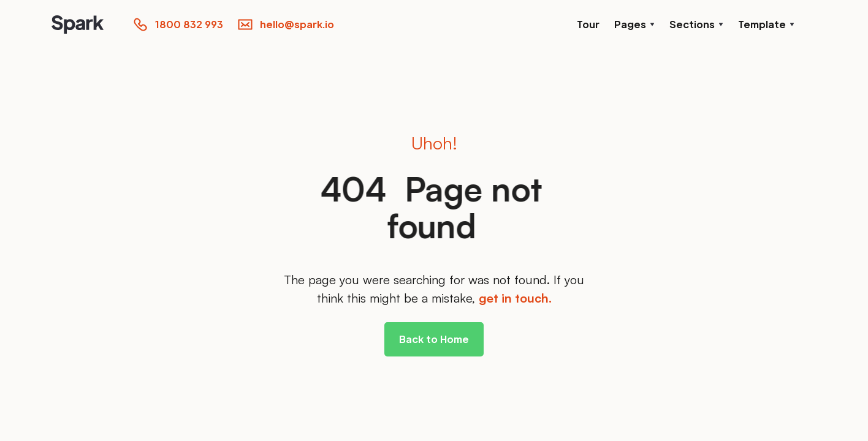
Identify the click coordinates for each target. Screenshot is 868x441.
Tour (588, 24)
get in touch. (515, 298)
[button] (634, 24)
